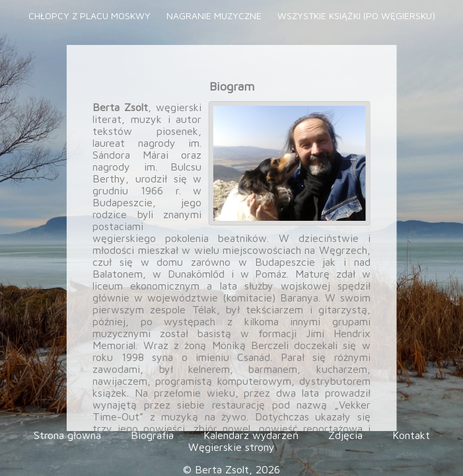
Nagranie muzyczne (215, 16)
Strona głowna (69, 435)
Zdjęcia (347, 435)
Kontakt (411, 435)
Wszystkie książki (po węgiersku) (356, 16)
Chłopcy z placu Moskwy (91, 16)
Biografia (154, 435)
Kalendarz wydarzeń (253, 435)
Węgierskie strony (231, 447)
